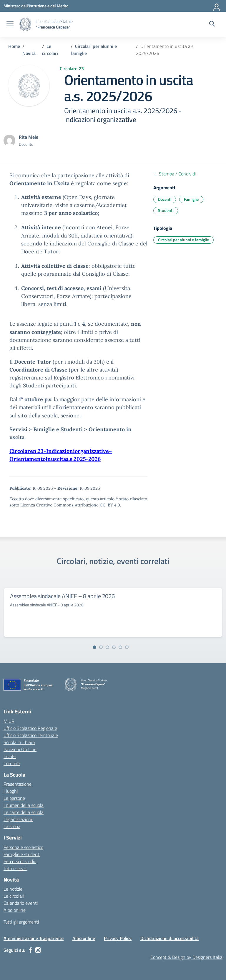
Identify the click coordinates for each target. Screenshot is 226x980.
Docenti (165, 199)
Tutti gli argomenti (21, 922)
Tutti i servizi (15, 868)
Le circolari (14, 896)
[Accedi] (217, 6)
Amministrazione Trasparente (34, 938)
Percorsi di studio (20, 861)
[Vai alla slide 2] (101, 647)
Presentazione (18, 784)
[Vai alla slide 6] (127, 647)
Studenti (166, 210)
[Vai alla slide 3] (107, 647)
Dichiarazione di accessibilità (169, 938)
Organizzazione (18, 819)
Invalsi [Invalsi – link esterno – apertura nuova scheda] (10, 756)
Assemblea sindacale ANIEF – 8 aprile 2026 (62, 596)
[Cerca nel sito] (212, 24)
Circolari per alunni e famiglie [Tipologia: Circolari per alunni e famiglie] (183, 240)
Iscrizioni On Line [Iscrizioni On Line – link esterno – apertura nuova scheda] (20, 749)
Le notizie (13, 889)
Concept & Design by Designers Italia (186, 957)
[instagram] (38, 950)
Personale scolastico (23, 847)
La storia (12, 826)
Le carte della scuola (24, 812)
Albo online (15, 910)
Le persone (14, 798)
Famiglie (191, 199)
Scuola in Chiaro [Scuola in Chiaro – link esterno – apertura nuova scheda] (19, 742)
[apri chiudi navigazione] (10, 24)
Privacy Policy (118, 938)
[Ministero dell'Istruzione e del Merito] (36, 6)
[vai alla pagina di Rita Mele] (29, 137)
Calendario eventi (21, 903)
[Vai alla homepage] (25, 24)
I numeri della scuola (24, 805)
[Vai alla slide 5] (120, 647)
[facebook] (30, 950)
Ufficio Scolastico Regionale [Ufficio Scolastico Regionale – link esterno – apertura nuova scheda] (30, 728)
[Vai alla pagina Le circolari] (50, 50)
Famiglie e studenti (22, 854)
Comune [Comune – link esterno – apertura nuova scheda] (12, 763)
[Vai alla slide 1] (94, 647)
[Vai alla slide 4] (114, 647)
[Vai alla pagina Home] (14, 46)
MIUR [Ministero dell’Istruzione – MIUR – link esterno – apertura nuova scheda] (9, 721)
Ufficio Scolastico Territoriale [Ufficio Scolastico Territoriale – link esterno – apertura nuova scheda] (31, 735)
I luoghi (11, 791)
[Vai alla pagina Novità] (29, 53)
